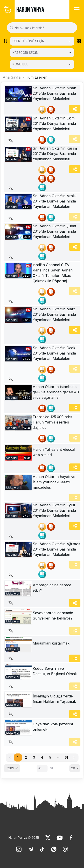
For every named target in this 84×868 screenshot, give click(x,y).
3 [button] (34, 757)
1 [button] (18, 757)
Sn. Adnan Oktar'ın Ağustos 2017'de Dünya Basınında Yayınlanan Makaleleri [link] (56, 549)
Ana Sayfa (12, 77)
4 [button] (42, 757)
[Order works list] (5, 41)
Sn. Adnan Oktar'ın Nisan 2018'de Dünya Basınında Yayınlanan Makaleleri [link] (54, 93)
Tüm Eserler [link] (36, 77)
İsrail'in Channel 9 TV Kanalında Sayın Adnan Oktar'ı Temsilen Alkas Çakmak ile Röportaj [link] (53, 273)
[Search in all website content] (44, 28)
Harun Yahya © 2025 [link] (24, 838)
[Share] (75, 109)
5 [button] (50, 757)
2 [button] (26, 757)
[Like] (48, 838)
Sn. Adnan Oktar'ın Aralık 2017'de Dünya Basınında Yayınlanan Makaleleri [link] (55, 201)
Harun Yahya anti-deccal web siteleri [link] (54, 452)
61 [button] (66, 757)
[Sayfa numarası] (42, 768)
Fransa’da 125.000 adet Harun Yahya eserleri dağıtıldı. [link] (52, 422)
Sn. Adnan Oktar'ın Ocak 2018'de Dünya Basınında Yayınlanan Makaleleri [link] (54, 353)
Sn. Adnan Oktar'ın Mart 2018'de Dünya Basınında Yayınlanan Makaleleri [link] (54, 314)
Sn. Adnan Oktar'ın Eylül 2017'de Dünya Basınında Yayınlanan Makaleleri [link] (54, 510)
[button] (58, 757)
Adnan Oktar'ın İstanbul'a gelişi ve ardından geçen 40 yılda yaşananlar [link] (56, 392)
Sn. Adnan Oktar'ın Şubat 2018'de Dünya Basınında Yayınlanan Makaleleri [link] (54, 231)
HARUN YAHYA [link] (30, 10)
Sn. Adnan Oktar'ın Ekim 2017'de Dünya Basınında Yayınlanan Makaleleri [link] (54, 123)
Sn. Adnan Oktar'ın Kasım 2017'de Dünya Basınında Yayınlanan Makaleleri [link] (55, 154)
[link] (18, 94)
